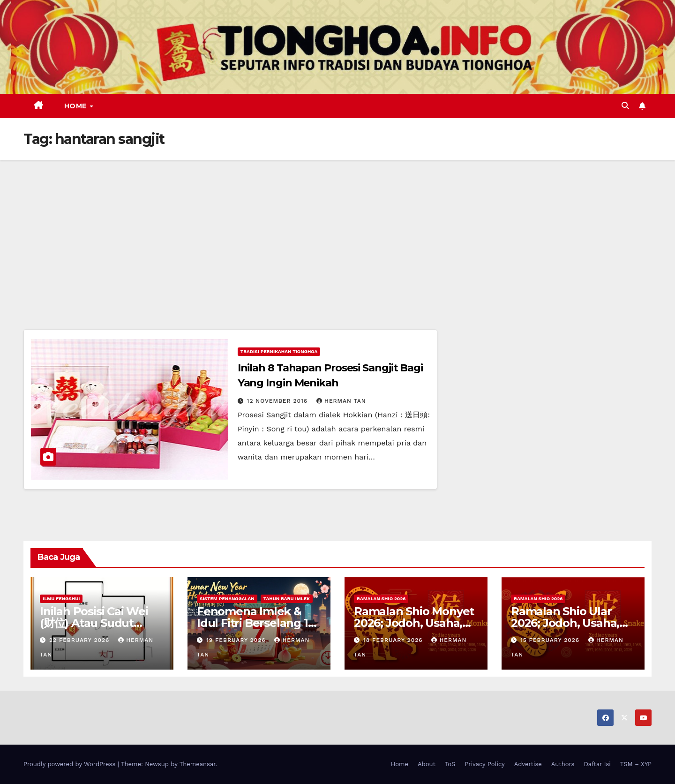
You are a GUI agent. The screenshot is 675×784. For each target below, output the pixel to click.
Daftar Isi (597, 764)
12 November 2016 (279, 401)
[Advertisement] (337, 231)
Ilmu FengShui (61, 599)
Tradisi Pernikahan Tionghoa (279, 351)
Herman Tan (341, 401)
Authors (563, 764)
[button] (625, 106)
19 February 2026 (237, 640)
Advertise (528, 764)
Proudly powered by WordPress (71, 764)
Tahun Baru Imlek (287, 599)
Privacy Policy (484, 764)
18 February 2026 (394, 640)
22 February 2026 (80, 640)
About (427, 764)
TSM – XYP (636, 764)
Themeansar (198, 764)
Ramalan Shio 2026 (381, 599)
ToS (450, 764)
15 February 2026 (551, 640)
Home (77, 106)
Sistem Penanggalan (227, 599)
